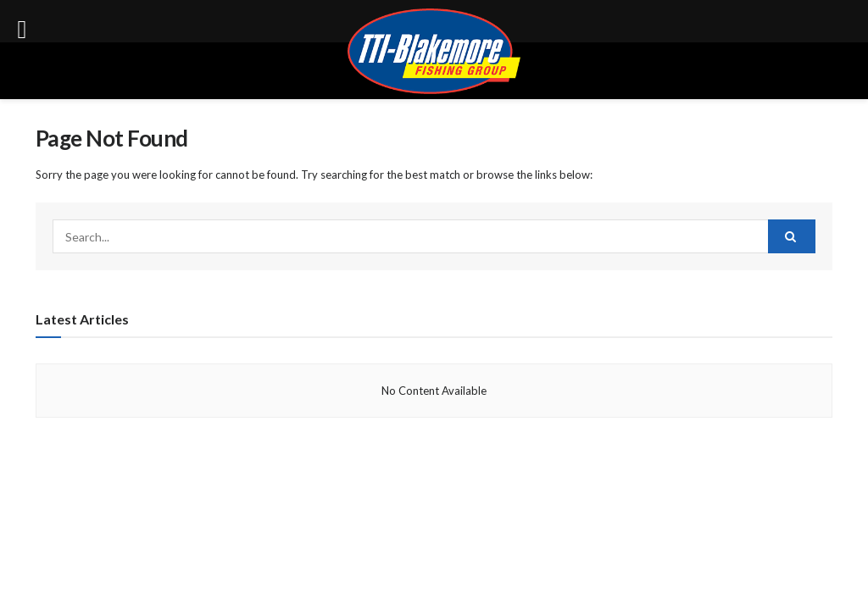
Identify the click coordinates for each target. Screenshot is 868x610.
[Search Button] (792, 236)
